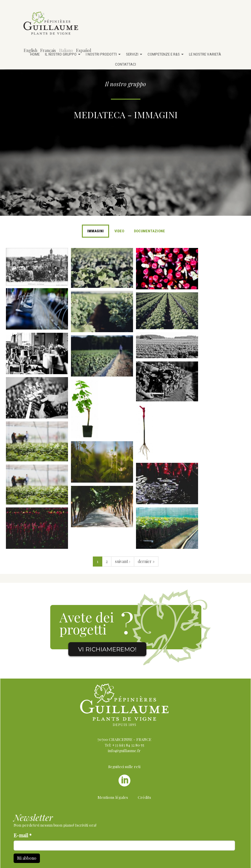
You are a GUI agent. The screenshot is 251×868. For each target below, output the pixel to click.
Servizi (134, 54)
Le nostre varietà (205, 54)
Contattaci (125, 64)
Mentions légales (113, 797)
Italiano (66, 50)
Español (84, 50)
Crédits (144, 797)
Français (48, 50)
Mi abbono (27, 858)
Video (119, 231)
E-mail (23, 835)
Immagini (95, 231)
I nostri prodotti (103, 54)
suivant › (123, 561)
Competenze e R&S (166, 54)
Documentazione (149, 231)
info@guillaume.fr (124, 751)
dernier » (146, 561)
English (30, 50)
